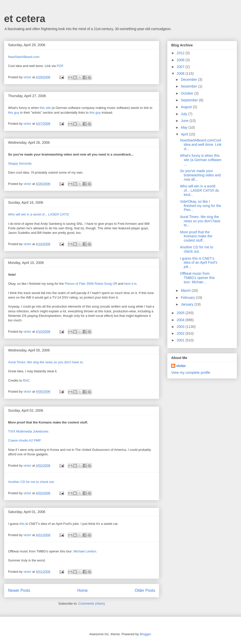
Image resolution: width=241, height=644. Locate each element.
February (188, 298)
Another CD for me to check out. (31, 482)
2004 (181, 320)
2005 (181, 313)
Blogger (145, 634)
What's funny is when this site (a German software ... (201, 160)
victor (181, 366)
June (185, 121)
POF (60, 66)
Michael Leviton (85, 551)
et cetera (25, 19)
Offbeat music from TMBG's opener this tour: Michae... (197, 278)
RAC (26, 380)
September (190, 100)
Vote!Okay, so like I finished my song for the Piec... (201, 206)
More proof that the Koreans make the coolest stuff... (196, 236)
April (185, 134)
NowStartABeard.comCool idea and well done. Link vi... (201, 145)
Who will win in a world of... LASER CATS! (39, 214)
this (22, 524)
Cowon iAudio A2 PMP (24, 440)
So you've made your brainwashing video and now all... (200, 175)
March (186, 291)
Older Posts (145, 590)
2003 (181, 327)
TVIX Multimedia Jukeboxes (28, 431)
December (189, 80)
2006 (181, 74)
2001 (181, 340)
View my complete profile (191, 373)
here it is (130, 284)
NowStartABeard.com (24, 57)
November (189, 86)
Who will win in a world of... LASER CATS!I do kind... (200, 190)
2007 (181, 67)
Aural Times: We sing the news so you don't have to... (200, 221)
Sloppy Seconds (20, 163)
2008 (181, 60)
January (188, 304)
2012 (181, 53)
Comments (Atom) (92, 603)
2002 (181, 333)
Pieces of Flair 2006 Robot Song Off (91, 284)
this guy (14, 113)
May (185, 127)
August (187, 107)
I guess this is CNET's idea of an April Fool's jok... (199, 263)
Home (83, 590)
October (188, 93)
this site (45, 108)
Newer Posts (19, 590)
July (184, 114)
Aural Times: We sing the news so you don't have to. (46, 362)
